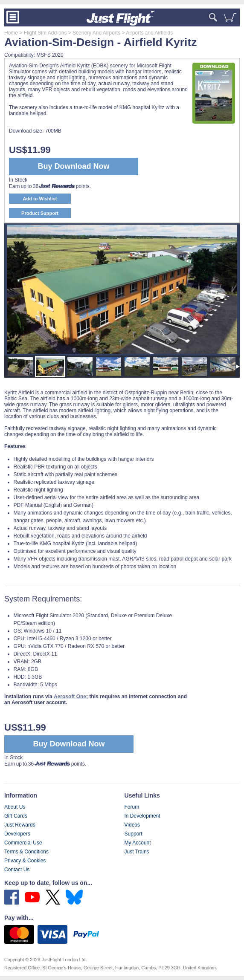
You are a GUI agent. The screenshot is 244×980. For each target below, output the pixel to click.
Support (134, 834)
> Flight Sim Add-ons (42, 33)
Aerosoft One (70, 697)
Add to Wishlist (40, 199)
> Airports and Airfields (147, 33)
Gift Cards (16, 816)
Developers (17, 834)
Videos (132, 825)
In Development (142, 816)
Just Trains (137, 852)
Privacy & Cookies (25, 861)
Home (11, 33)
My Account (138, 843)
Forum (132, 807)
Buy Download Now (69, 744)
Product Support (40, 213)
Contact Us (17, 870)
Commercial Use (23, 843)
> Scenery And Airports (93, 33)
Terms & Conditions (26, 852)
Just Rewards (20, 825)
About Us (15, 807)
